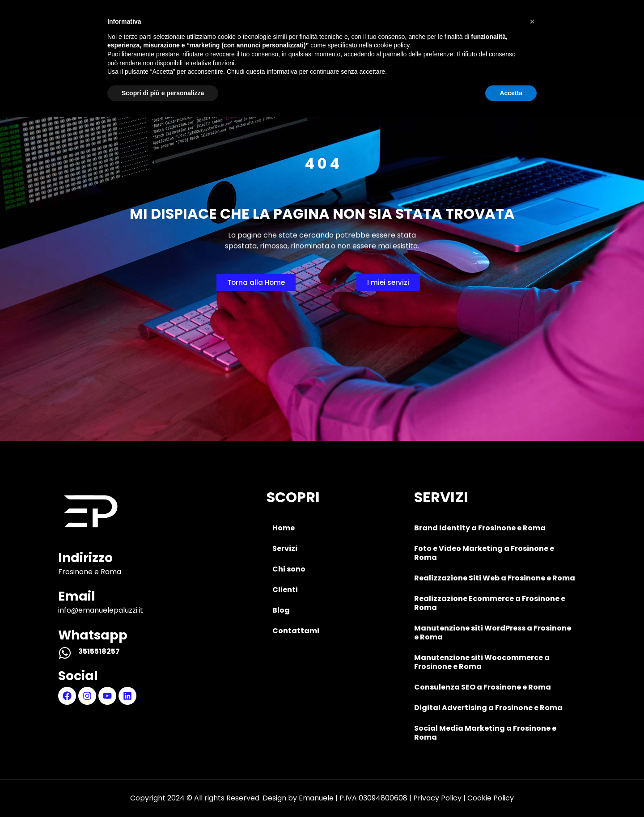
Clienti (369, 29)
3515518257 (99, 651)
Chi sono (304, 29)
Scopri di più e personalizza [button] (163, 792)
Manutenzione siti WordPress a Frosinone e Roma (493, 633)
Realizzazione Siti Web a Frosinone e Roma (495, 578)
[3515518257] (65, 653)
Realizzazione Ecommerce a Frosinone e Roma (490, 603)
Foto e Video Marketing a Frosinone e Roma (484, 553)
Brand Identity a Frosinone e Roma (480, 528)
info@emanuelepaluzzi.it (101, 610)
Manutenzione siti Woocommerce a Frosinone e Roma (482, 662)
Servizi (238, 29)
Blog (427, 29)
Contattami (496, 29)
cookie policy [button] (392, 745)
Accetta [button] (511, 792)
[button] (532, 721)
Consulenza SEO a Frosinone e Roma (483, 687)
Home (180, 29)
